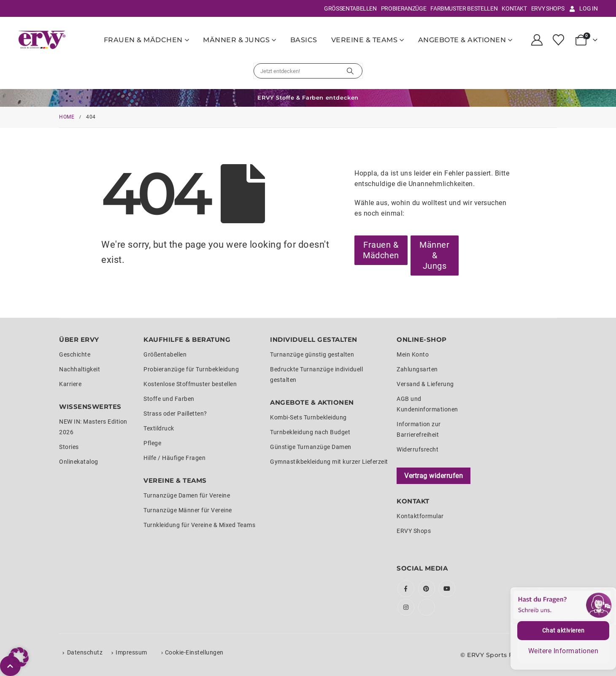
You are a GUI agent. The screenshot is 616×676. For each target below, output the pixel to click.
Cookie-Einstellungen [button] (194, 652)
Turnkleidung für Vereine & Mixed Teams (199, 525)
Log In (583, 8)
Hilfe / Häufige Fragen (174, 458)
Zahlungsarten (417, 369)
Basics (304, 40)
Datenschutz (85, 652)
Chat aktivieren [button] (563, 630)
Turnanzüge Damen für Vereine (187, 495)
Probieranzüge (404, 8)
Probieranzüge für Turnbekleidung (191, 369)
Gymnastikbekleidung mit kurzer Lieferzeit (329, 462)
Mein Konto (413, 354)
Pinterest (427, 589)
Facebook (406, 589)
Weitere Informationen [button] (563, 651)
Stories (69, 447)
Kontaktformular (420, 516)
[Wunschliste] (558, 40)
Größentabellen (350, 8)
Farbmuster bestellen (464, 8)
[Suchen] (350, 71)
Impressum (131, 652)
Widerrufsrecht (417, 449)
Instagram (406, 607)
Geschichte (75, 354)
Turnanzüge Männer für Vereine (188, 510)
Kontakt (514, 8)
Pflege (152, 443)
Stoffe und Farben (169, 399)
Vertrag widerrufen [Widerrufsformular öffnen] (434, 476)
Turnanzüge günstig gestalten (312, 354)
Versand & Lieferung (425, 384)
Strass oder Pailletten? (175, 414)
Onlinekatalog (79, 462)
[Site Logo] (42, 40)
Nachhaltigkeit (80, 369)
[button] (19, 657)
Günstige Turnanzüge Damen (311, 447)
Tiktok (427, 607)
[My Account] (537, 40)
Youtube (447, 589)
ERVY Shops (548, 8)
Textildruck (159, 428)
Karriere (70, 384)
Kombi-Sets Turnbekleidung (308, 417)
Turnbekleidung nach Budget (310, 432)
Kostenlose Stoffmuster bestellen (190, 384)
